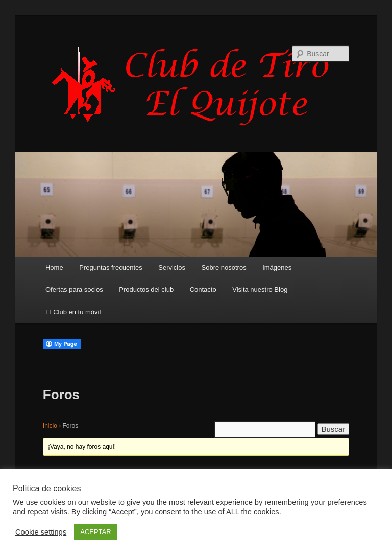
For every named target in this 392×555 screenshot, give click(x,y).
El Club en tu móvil (73, 312)
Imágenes (277, 268)
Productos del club (146, 290)
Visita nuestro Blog (260, 290)
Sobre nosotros (224, 268)
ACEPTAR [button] (95, 532)
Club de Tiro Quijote (196, 85)
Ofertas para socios (74, 290)
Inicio (50, 426)
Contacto (203, 290)
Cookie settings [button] (41, 532)
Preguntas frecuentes (111, 268)
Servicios (172, 268)
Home (54, 268)
